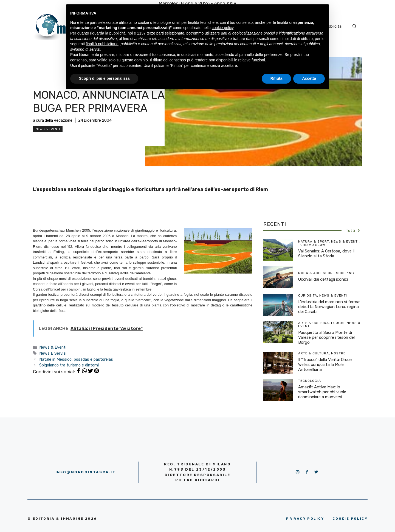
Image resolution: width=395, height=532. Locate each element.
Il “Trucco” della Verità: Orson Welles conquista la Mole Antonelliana (325, 365)
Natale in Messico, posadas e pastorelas (76, 359)
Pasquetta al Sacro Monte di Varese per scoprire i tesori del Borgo (326, 337)
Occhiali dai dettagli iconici (323, 279)
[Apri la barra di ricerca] (355, 26)
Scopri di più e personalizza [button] (104, 78)
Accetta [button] (309, 78)
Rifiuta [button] (276, 78)
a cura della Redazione (53, 120)
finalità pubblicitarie (102, 44)
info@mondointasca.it (86, 472)
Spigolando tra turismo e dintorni (69, 365)
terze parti (155, 33)
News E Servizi (53, 353)
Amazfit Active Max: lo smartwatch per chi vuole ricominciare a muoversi (322, 392)
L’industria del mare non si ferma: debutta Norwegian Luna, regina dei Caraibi (329, 307)
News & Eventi (48, 129)
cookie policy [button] (223, 28)
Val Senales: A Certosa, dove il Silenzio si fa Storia (326, 254)
